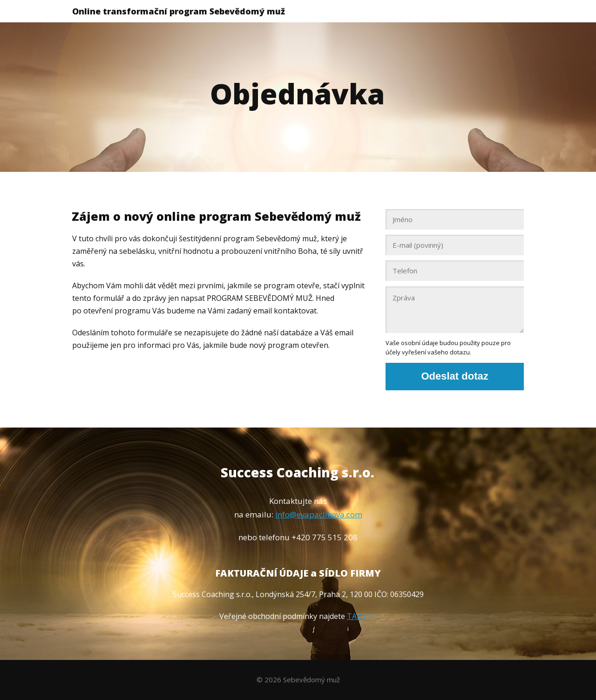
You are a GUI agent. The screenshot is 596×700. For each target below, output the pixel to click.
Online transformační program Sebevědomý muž (179, 11)
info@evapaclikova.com (319, 514)
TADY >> (362, 616)
